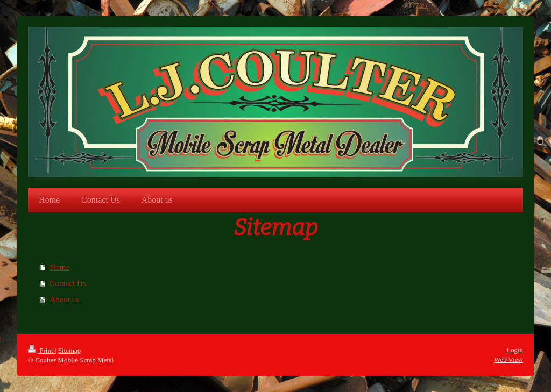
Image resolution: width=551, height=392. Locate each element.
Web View (508, 359)
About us (65, 300)
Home (60, 267)
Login (515, 350)
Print (41, 350)
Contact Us (68, 283)
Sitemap (70, 350)
